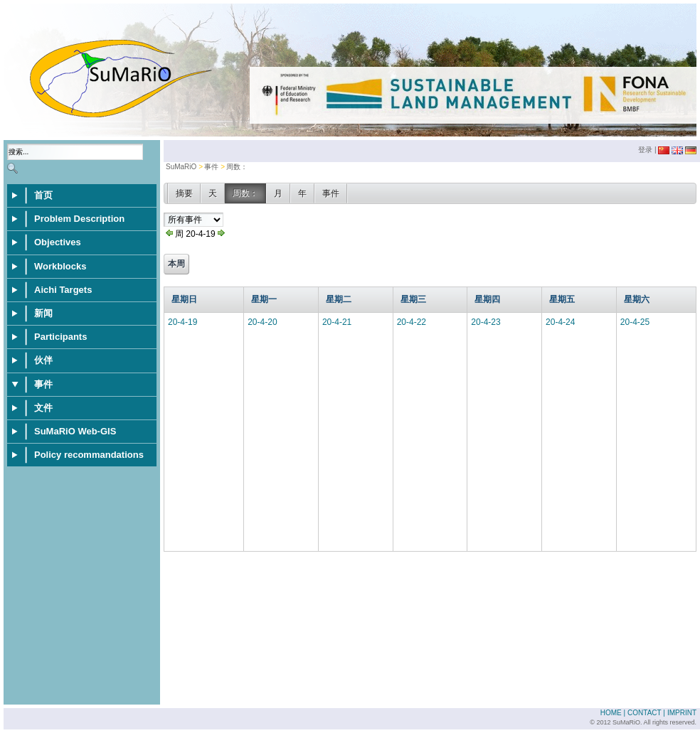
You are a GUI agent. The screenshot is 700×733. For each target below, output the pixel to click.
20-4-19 (182, 322)
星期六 (637, 299)
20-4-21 (337, 322)
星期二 (339, 299)
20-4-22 (412, 322)
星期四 (487, 299)
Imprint (682, 713)
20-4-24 (560, 322)
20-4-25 (635, 322)
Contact (644, 713)
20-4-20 (262, 322)
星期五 (562, 299)
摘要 (184, 193)
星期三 (413, 299)
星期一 (264, 299)
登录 (645, 150)
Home (611, 713)
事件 (211, 167)
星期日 (184, 299)
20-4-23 (486, 322)
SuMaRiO (181, 167)
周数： (237, 167)
